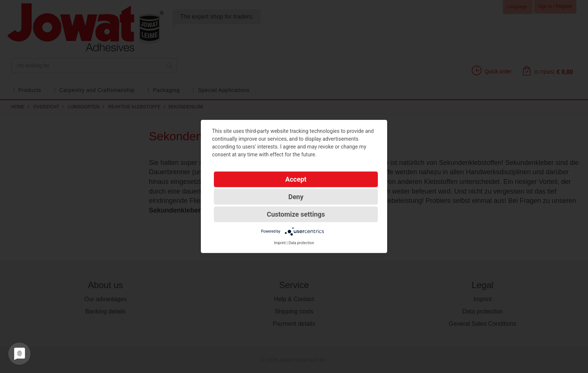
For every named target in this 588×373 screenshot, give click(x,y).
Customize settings (296, 214)
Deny (296, 197)
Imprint (280, 243)
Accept (296, 179)
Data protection (301, 243)
